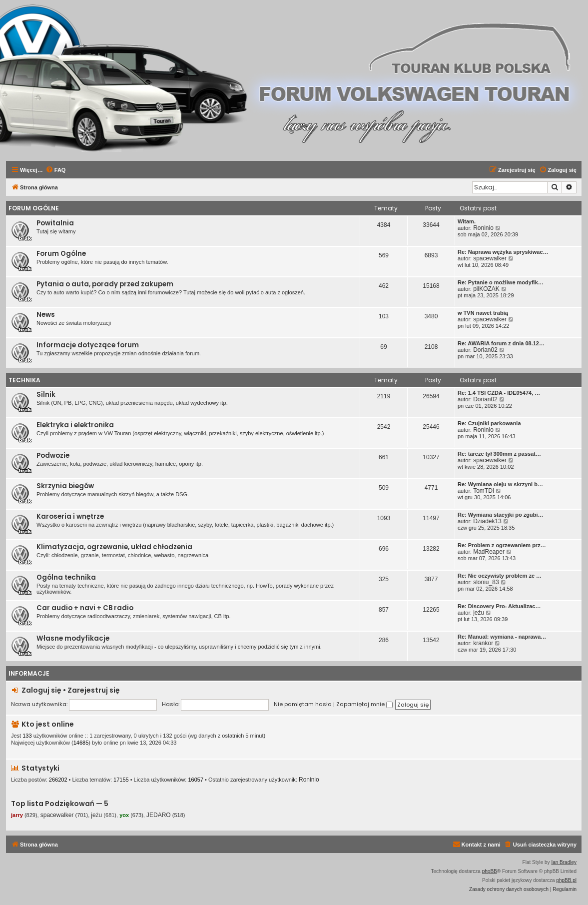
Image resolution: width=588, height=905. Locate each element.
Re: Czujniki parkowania (489, 423)
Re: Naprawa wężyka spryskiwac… (503, 252)
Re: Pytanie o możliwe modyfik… (501, 282)
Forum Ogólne (34, 208)
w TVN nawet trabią (483, 313)
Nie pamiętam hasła (303, 704)
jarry (17, 815)
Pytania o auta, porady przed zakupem (105, 284)
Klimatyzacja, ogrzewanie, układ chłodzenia (114, 547)
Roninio (483, 228)
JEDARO (159, 815)
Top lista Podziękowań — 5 (60, 804)
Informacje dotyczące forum (88, 345)
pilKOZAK (486, 289)
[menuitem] (56, 170)
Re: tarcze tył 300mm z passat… (499, 454)
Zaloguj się (41, 690)
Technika (24, 380)
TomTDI (484, 491)
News (46, 315)
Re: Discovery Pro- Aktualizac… (499, 606)
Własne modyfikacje (73, 638)
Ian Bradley (564, 862)
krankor (483, 643)
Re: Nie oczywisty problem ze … (500, 576)
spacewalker (490, 258)
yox (124, 815)
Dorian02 (485, 350)
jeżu (479, 613)
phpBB (490, 871)
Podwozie (53, 455)
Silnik (46, 395)
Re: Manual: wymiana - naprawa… (502, 637)
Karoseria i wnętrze (70, 516)
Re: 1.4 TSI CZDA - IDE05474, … (499, 393)
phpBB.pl (566, 880)
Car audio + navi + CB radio (85, 608)
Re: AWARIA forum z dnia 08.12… (501, 343)
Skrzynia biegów (65, 486)
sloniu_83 (486, 582)
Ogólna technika (66, 577)
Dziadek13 (487, 521)
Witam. (467, 221)
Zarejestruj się (94, 690)
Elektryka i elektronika (75, 425)
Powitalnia (55, 223)
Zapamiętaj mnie (364, 704)
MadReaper (489, 552)
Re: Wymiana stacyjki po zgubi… (501, 515)
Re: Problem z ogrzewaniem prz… (502, 545)
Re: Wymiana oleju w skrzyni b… (500, 484)
